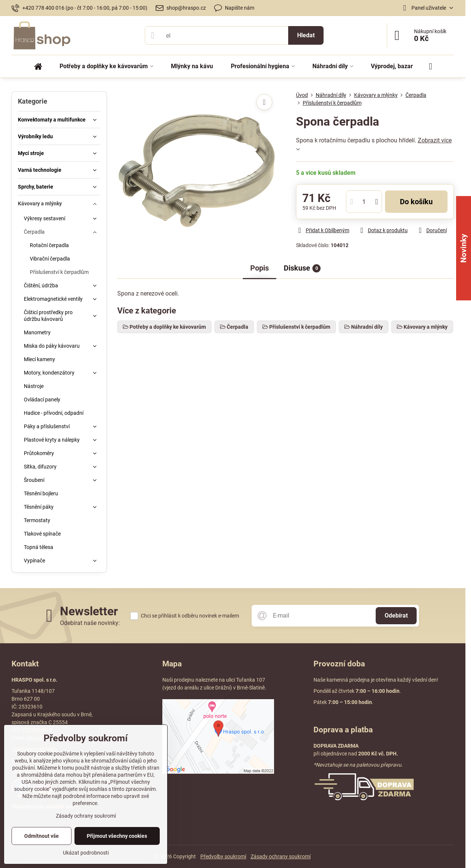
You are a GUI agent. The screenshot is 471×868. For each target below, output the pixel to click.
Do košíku (416, 202)
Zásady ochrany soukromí (281, 856)
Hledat (306, 35)
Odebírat (396, 616)
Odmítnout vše (42, 836)
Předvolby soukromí (223, 856)
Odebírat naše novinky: (90, 623)
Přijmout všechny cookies (117, 836)
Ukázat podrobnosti (86, 853)
